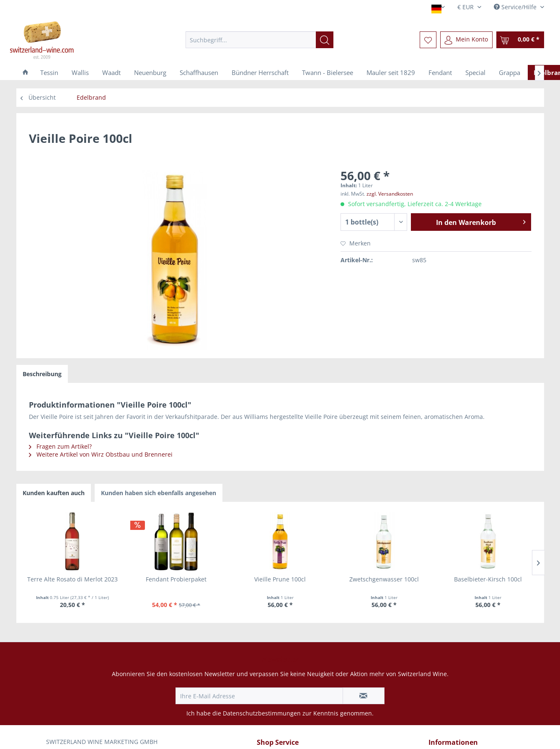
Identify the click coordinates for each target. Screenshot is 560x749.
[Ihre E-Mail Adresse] (259, 696)
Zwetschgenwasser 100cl (384, 579)
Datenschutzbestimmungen (262, 713)
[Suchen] (325, 40)
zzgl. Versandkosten (390, 194)
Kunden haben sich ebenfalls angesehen (159, 493)
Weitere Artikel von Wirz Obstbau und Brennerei (101, 454)
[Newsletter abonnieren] (364, 696)
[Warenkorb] (520, 40)
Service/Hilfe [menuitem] (516, 7)
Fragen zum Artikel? (60, 446)
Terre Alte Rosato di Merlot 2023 (72, 579)
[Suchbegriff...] (259, 40)
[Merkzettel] (428, 40)
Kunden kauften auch (54, 493)
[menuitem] (259, 40)
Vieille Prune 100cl (280, 579)
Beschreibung (42, 374)
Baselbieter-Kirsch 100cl (488, 579)
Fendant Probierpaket (176, 579)
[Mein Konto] (466, 40)
